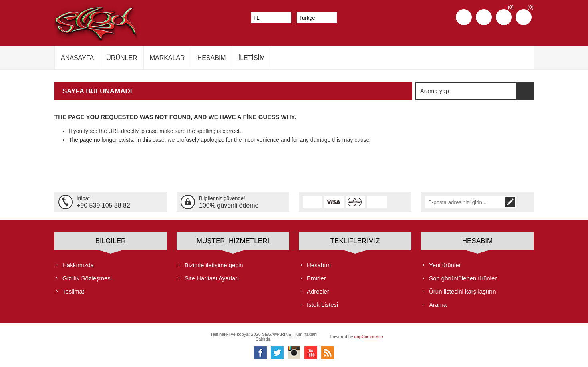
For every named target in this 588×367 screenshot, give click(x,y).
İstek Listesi (322, 305)
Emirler (316, 278)
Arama (524, 91)
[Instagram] (294, 353)
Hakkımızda (78, 265)
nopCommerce (369, 337)
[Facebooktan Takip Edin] (260, 353)
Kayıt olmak (464, 17)
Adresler (318, 291)
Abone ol (524, 202)
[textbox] (466, 91)
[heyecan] (277, 353)
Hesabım (319, 265)
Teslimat (73, 291)
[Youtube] (311, 353)
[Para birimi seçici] (271, 18)
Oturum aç (484, 17)
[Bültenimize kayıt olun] (471, 202)
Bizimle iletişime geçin (214, 265)
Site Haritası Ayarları (212, 278)
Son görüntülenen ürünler (463, 278)
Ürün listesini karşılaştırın (463, 291)
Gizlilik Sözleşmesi (87, 278)
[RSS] (328, 353)
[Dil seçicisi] (317, 18)
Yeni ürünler (445, 265)
